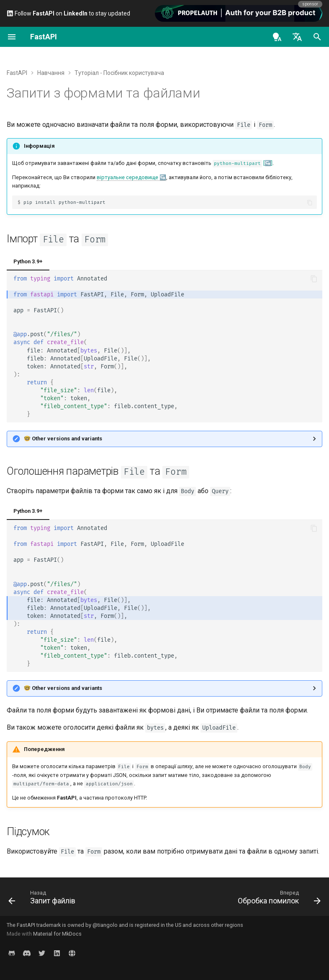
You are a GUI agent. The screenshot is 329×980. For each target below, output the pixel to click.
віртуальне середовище (127, 177)
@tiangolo (105, 925)
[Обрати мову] (297, 37)
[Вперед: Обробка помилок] (278, 899)
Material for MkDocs (57, 934)
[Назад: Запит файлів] (43, 899)
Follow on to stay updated (68, 13)
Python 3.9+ (28, 261)
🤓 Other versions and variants (63, 439)
